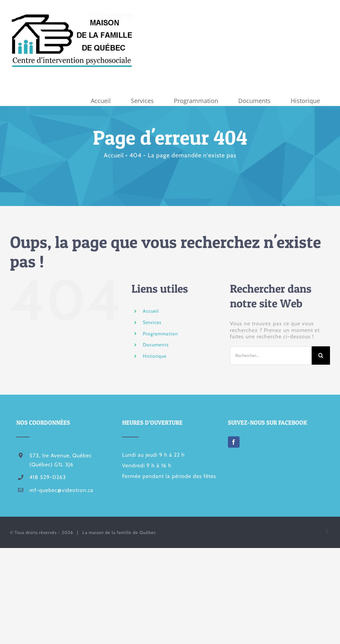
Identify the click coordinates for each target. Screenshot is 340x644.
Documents (156, 345)
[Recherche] (321, 355)
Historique (155, 356)
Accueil (151, 311)
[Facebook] (234, 442)
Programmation (160, 334)
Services (152, 322)
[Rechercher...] (271, 355)
